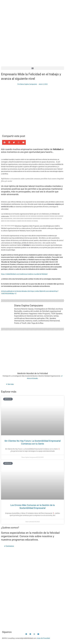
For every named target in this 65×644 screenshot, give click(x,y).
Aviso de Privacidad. (44, 638)
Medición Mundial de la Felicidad (33, 373)
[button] (32, 68)
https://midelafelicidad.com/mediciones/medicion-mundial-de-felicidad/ (24, 274)
